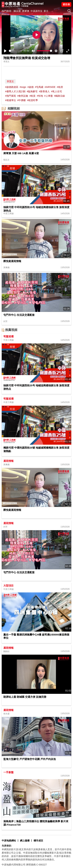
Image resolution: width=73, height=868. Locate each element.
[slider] (16, 51)
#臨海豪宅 (32, 91)
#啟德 (31, 87)
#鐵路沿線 (59, 96)
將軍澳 (26, 11)
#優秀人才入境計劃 (15, 91)
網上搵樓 (25, 841)
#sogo (23, 87)
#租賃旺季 (32, 100)
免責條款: (7, 846)
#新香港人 (44, 91)
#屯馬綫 (39, 87)
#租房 (60, 87)
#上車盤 (49, 96)
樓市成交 (38, 841)
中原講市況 (36, 11)
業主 (46, 11)
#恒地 (40, 96)
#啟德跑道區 (12, 87)
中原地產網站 (9, 841)
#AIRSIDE (50, 87)
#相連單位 (11, 100)
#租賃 (32, 96)
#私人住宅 (57, 91)
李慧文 (10, 81)
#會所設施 (23, 96)
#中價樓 (22, 100)
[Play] (5, 51)
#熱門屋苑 (11, 96)
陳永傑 (17, 11)
